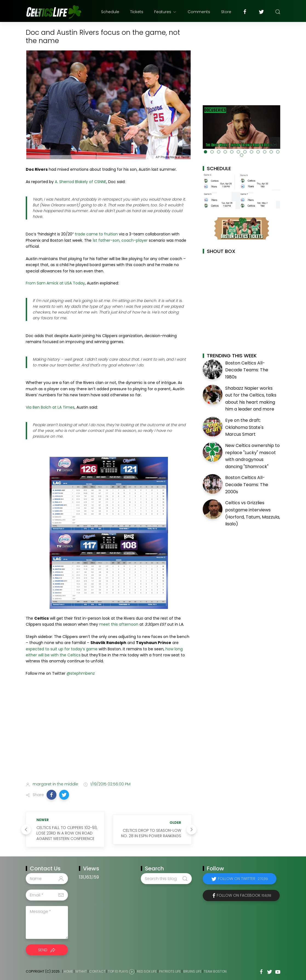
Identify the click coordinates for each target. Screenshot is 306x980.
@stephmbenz (81, 673)
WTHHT (81, 971)
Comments (199, 12)
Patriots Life (170, 971)
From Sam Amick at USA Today (55, 283)
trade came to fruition (96, 234)
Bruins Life (192, 971)
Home (68, 971)
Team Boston (215, 971)
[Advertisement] (109, 734)
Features (165, 12)
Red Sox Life (147, 971)
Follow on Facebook (244, 895)
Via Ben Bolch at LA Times (50, 407)
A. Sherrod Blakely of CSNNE (81, 182)
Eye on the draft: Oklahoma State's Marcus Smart (244, 427)
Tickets (137, 12)
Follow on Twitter (243, 879)
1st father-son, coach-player (120, 240)
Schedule (110, 12)
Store (226, 12)
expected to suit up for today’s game (62, 649)
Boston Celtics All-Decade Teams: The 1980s (247, 370)
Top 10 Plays (118, 971)
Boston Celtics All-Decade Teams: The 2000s (247, 485)
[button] (52, 795)
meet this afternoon (119, 624)
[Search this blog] (166, 879)
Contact (97, 971)
